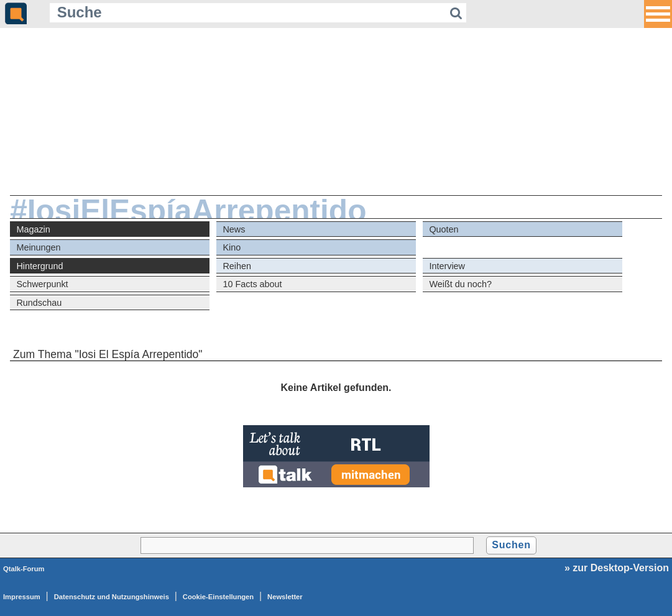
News (234, 229)
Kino (232, 247)
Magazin (33, 229)
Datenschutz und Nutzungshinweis (112, 597)
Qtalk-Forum (24, 569)
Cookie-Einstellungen (218, 597)
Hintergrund (39, 266)
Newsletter (285, 597)
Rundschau (39, 303)
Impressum (22, 597)
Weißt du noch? (460, 284)
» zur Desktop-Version (617, 568)
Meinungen (38, 247)
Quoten (444, 229)
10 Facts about (252, 284)
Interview (447, 266)
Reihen (237, 266)
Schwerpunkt (42, 284)
